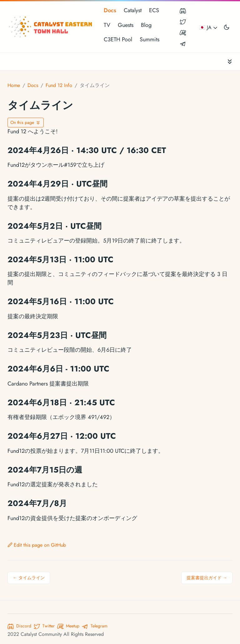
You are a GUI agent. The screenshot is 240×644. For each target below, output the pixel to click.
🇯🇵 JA (209, 27)
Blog (146, 25)
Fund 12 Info (59, 85)
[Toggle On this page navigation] (26, 123)
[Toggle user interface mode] (227, 27)
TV (107, 25)
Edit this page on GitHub (37, 545)
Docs (110, 10)
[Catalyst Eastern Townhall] (51, 27)
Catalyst (133, 10)
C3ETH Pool (118, 39)
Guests (126, 25)
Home (14, 85)
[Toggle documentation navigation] (230, 61)
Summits (150, 39)
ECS (154, 10)
